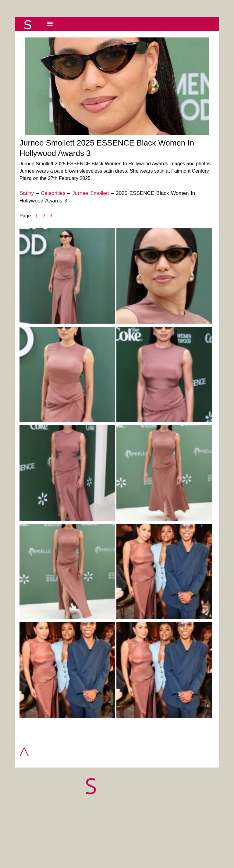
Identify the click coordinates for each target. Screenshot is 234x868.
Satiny (27, 193)
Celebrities (53, 193)
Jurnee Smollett (90, 193)
